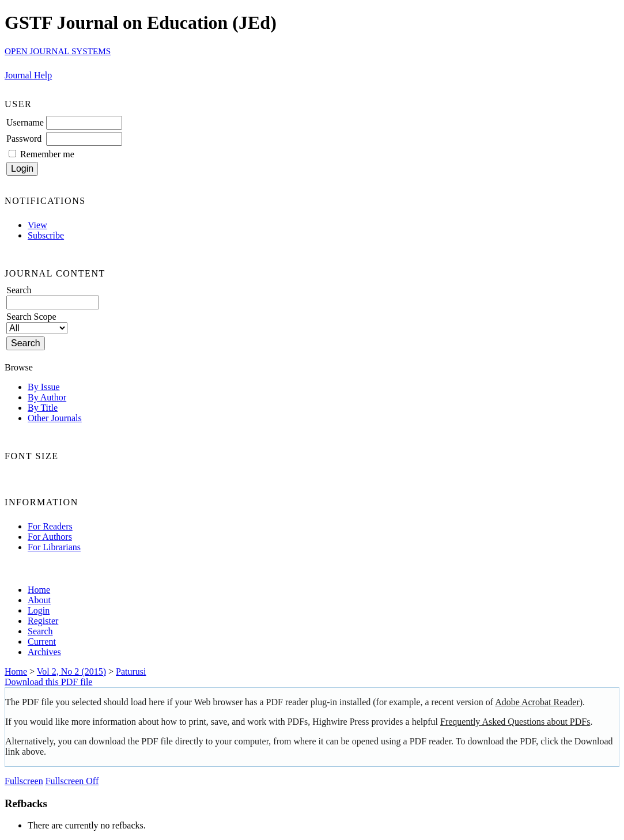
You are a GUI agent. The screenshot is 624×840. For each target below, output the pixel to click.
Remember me (47, 154)
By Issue (44, 387)
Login (39, 610)
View (37, 225)
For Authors (50, 537)
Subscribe (46, 235)
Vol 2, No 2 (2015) (71, 671)
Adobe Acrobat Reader (537, 702)
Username (25, 122)
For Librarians (54, 547)
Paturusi (131, 671)
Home (39, 590)
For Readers (50, 526)
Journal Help (28, 75)
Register (43, 621)
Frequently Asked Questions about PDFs (515, 722)
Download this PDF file (48, 682)
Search (40, 631)
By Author (47, 397)
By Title (43, 408)
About (39, 600)
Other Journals (55, 418)
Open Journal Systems (58, 51)
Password (24, 139)
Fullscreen (24, 781)
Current (42, 642)
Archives (44, 652)
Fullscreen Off (72, 781)
